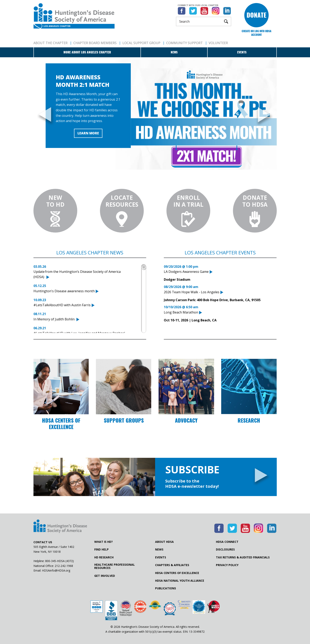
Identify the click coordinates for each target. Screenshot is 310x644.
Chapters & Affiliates (172, 565)
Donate (256, 15)
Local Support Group (141, 43)
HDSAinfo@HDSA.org (56, 570)
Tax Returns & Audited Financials (243, 557)
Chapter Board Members (95, 43)
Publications (166, 588)
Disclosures (225, 549)
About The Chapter (50, 43)
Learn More (88, 133)
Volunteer (218, 43)
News (174, 52)
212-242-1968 (64, 566)
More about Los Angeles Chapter (87, 52)
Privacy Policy (227, 565)
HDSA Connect (227, 542)
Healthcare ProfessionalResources (115, 566)
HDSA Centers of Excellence (177, 573)
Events (242, 52)
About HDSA (164, 542)
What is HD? (104, 542)
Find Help (101, 549)
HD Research (104, 557)
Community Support (184, 43)
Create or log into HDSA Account (256, 33)
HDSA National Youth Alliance (180, 581)
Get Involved (105, 576)
